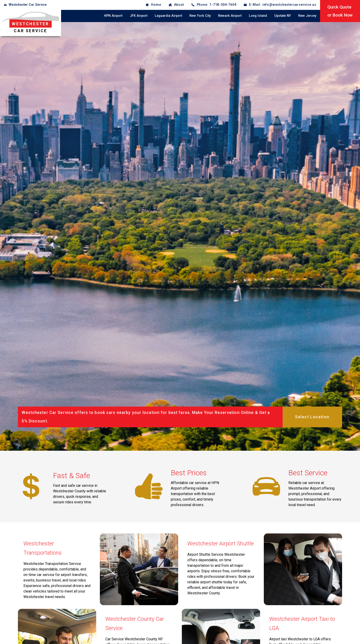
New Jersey (307, 16)
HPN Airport (113, 16)
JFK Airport (139, 16)
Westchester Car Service (28, 5)
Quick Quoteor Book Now (340, 11)
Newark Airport (230, 16)
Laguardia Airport (168, 16)
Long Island (258, 16)
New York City (200, 16)
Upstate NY (283, 16)
